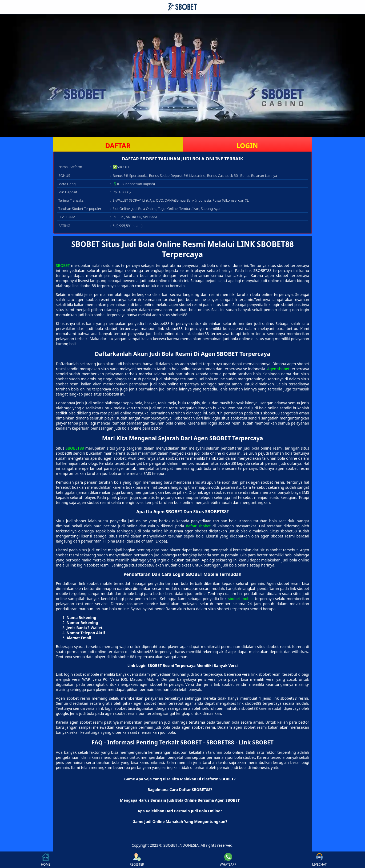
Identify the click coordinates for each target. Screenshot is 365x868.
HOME (46, 860)
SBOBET (63, 265)
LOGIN (247, 145)
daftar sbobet (198, 526)
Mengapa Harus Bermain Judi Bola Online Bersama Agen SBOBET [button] (180, 800)
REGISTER (137, 860)
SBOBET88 (75, 448)
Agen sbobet (278, 369)
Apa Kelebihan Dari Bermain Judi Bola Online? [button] (180, 811)
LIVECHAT (319, 860)
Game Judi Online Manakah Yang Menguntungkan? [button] (180, 822)
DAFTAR (118, 145)
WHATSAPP (228, 860)
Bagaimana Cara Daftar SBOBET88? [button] (180, 790)
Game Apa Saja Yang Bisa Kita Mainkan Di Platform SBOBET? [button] (180, 779)
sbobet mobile (241, 599)
